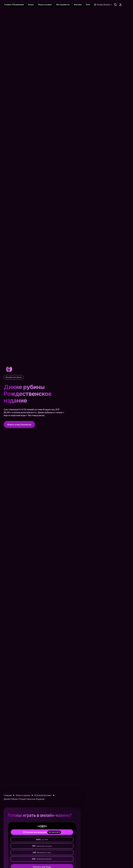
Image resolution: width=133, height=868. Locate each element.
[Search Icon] (115, 5)
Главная (8, 795)
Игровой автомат (43, 795)
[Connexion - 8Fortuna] (120, 5)
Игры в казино (23, 795)
